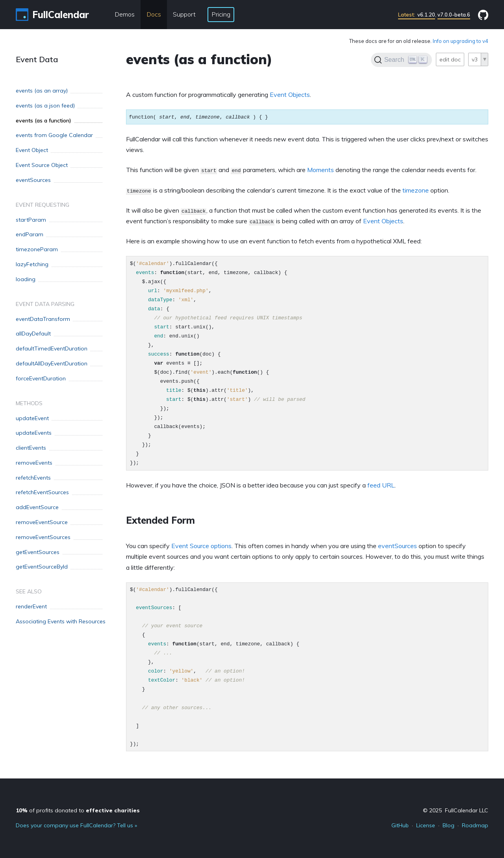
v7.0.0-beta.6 (454, 15)
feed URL (381, 485)
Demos (125, 14)
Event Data (37, 59)
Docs (154, 14)
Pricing (221, 14)
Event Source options (201, 546)
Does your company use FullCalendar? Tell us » (76, 825)
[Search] (401, 60)
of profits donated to (78, 810)
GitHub (400, 825)
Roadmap (475, 825)
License (426, 825)
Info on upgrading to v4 (460, 41)
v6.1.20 (417, 15)
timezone (416, 190)
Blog (448, 825)
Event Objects (290, 95)
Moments (321, 170)
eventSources (397, 546)
